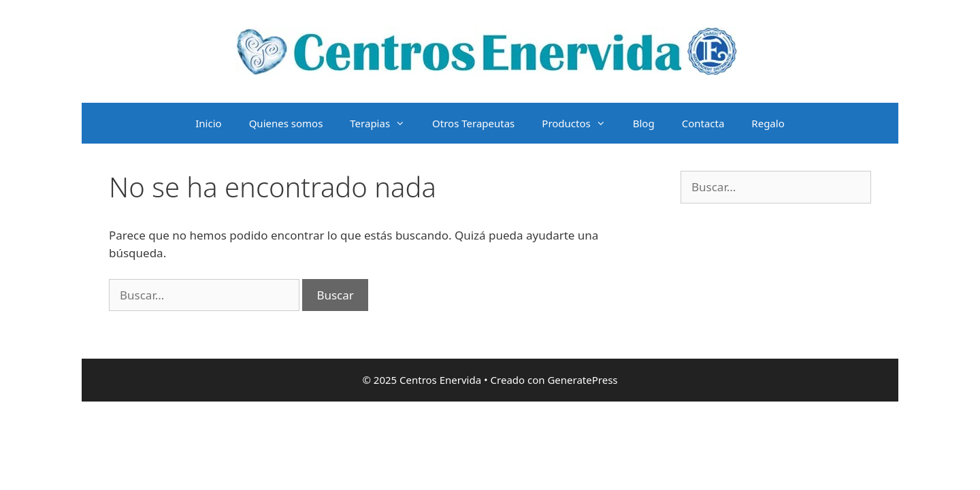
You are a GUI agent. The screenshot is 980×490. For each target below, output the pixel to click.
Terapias (384, 123)
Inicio (208, 123)
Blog (644, 123)
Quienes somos (286, 123)
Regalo (768, 123)
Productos (580, 123)
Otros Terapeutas (473, 123)
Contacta (703, 123)
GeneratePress (582, 380)
